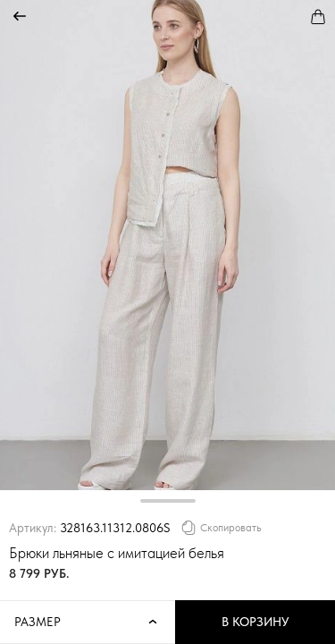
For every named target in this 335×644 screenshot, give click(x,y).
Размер (88, 623)
